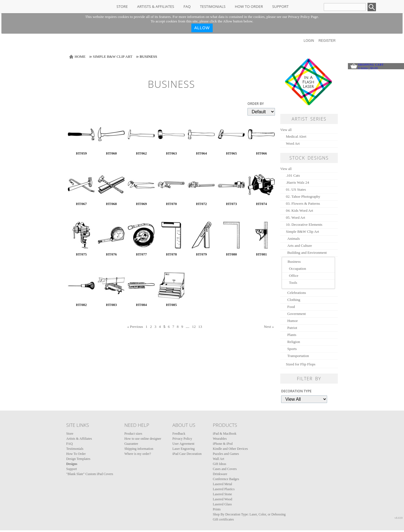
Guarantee (131, 444)
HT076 (112, 254)
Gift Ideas (219, 464)
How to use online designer (143, 439)
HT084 (142, 305)
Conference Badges (226, 479)
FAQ (187, 6)
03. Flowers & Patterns (303, 203)
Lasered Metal (222, 484)
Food (291, 307)
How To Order (249, 6)
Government (297, 314)
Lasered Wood (222, 499)
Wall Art (218, 459)
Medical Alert (296, 136)
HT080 (232, 254)
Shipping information (139, 449)
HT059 (82, 153)
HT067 (82, 204)
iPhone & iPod (223, 444)
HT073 (232, 204)
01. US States (296, 189)
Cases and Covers (225, 469)
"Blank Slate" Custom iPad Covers (90, 474)
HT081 (262, 254)
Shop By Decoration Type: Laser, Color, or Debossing (249, 514)
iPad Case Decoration (187, 454)
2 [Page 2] (151, 327)
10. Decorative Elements (304, 224)
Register (327, 41)
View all (286, 130)
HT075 (82, 254)
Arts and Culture (300, 246)
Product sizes (133, 434)
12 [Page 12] (194, 327)
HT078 (172, 254)
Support (280, 6)
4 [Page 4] (160, 327)
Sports (292, 349)
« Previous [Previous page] (135, 327)
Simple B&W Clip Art (113, 57)
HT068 (112, 204)
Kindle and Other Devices (230, 449)
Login (309, 41)
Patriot (292, 328)
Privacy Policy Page (303, 17)
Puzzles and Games (226, 454)
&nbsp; (81, 134)
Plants (292, 335)
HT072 (202, 204)
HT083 (112, 305)
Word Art (293, 143)
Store (122, 6)
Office (294, 276)
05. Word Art (296, 217)
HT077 (142, 254)
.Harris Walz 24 (298, 182)
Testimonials (213, 6)
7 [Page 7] (173, 327)
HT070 (172, 204)
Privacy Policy (182, 439)
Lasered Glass (222, 504)
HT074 (262, 204)
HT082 (82, 305)
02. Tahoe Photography (303, 196)
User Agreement (183, 444)
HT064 (202, 153)
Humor (292, 321)
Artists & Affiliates (156, 6)
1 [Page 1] (147, 327)
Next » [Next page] (269, 327)
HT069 (142, 204)
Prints (217, 509)
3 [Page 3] (156, 327)
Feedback (179, 434)
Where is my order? (138, 454)
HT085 (172, 305)
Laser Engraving (183, 449)
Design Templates (78, 459)
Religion (294, 342)
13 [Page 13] (200, 327)
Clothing (294, 300)
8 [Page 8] (178, 327)
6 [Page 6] (169, 327)
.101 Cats (293, 175)
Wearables (220, 439)
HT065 (232, 153)
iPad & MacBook (224, 434)
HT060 (112, 153)
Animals (294, 239)
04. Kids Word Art (299, 210)
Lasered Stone (222, 494)
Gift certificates (223, 519)
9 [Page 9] (182, 327)
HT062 (142, 153)
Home (80, 57)
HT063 (172, 153)
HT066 (262, 153)
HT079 (202, 254)
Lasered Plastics (224, 489)
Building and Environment (307, 253)
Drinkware (220, 474)
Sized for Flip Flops (301, 364)
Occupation (298, 269)
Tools (293, 283)
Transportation (298, 356)
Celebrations (297, 293)
